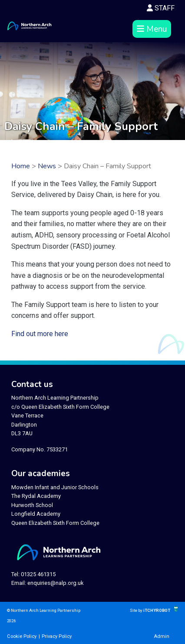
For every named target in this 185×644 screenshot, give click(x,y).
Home (21, 166)
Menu (152, 29)
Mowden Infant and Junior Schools (55, 487)
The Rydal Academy (36, 496)
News (47, 166)
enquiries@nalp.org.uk (55, 583)
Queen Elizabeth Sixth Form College (55, 523)
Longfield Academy (36, 514)
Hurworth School (32, 505)
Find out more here (40, 334)
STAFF (161, 8)
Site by (137, 610)
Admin (162, 636)
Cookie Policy (22, 636)
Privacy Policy (57, 636)
